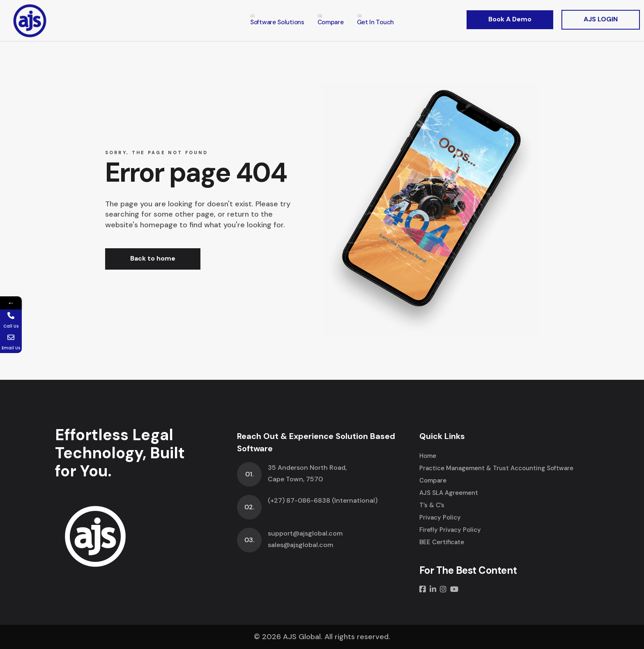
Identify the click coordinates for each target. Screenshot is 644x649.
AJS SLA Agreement (449, 493)
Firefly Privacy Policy (450, 530)
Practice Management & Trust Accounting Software (496, 468)
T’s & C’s (432, 505)
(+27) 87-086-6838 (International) (323, 500)
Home (428, 456)
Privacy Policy (440, 517)
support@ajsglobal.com (305, 533)
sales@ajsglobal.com (300, 545)
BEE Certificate (442, 542)
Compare (433, 480)
